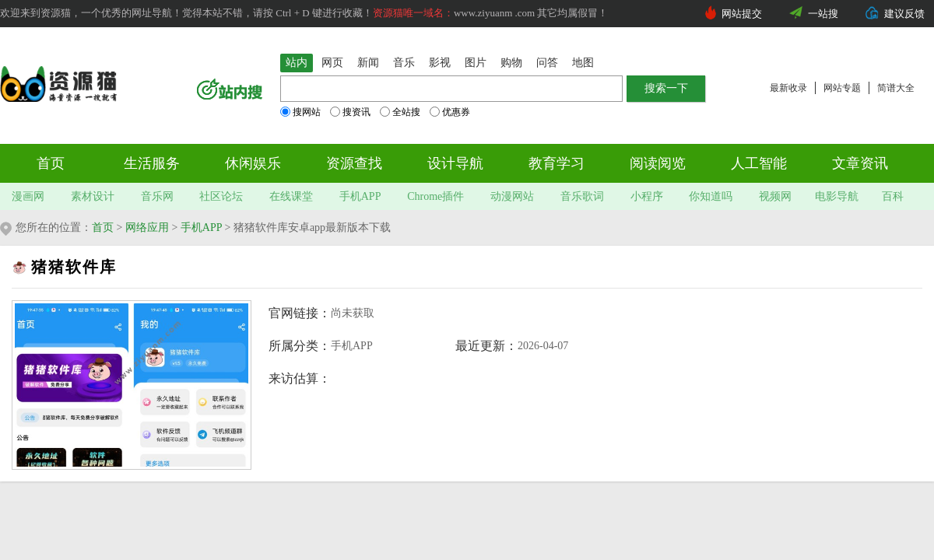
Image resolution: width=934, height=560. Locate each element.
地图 (583, 63)
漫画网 (28, 196)
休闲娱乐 (253, 163)
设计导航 (455, 163)
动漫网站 (512, 196)
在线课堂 (291, 196)
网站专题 (842, 88)
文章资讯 (860, 163)
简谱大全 (896, 88)
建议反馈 (904, 14)
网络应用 (147, 227)
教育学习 (557, 163)
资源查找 (354, 163)
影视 (440, 63)
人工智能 (759, 163)
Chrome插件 (435, 196)
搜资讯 (350, 112)
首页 (51, 163)
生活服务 (152, 163)
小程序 (647, 196)
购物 (511, 63)
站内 (297, 63)
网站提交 (742, 14)
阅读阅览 (658, 163)
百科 (893, 196)
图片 (476, 63)
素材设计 (93, 196)
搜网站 (300, 112)
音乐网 (157, 196)
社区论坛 (221, 196)
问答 (547, 63)
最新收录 (788, 88)
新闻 (368, 63)
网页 (332, 63)
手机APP (360, 196)
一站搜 (823, 14)
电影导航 (837, 196)
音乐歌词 (582, 196)
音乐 (404, 63)
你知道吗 (711, 196)
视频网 (775, 196)
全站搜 (400, 112)
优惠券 (450, 112)
